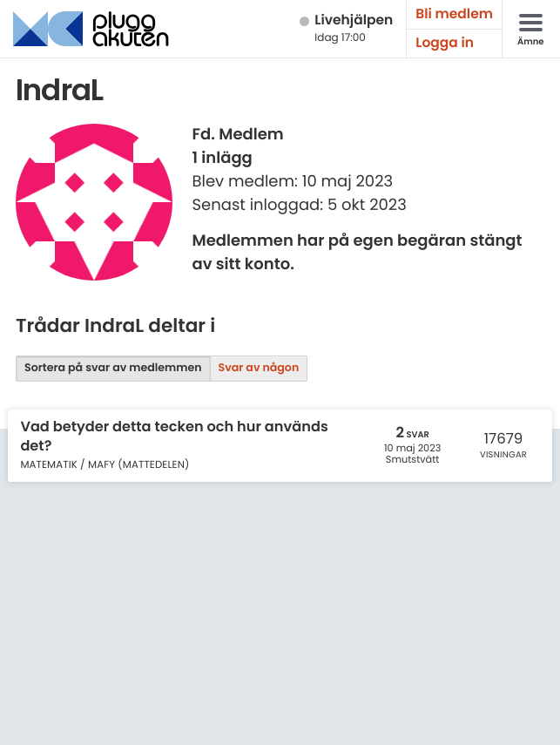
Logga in (445, 43)
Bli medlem (454, 14)
